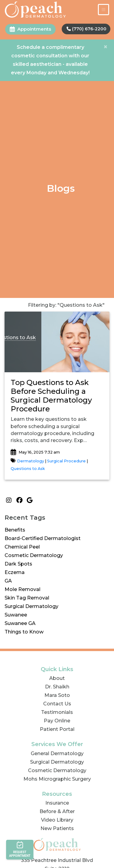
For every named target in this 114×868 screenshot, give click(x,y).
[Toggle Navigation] (104, 10)
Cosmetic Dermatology (34, 555)
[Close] (105, 47)
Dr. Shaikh (57, 687)
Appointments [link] (30, 29)
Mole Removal (22, 589)
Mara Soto (57, 695)
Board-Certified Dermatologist (43, 538)
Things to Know (24, 632)
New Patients (57, 828)
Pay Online (57, 721)
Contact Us (57, 704)
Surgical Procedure (66, 461)
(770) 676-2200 (86, 29)
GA (8, 581)
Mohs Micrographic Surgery (57, 779)
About (57, 678)
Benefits (15, 530)
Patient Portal (57, 729)
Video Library (57, 820)
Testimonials (57, 712)
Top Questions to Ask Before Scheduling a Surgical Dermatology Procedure (51, 395)
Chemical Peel (22, 547)
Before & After (57, 811)
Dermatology (31, 461)
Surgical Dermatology (31, 606)
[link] (57, 396)
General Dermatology (57, 753)
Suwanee (16, 615)
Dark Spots (18, 564)
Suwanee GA (20, 623)
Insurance (57, 803)
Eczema (15, 572)
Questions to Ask (28, 469)
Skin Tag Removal (27, 598)
